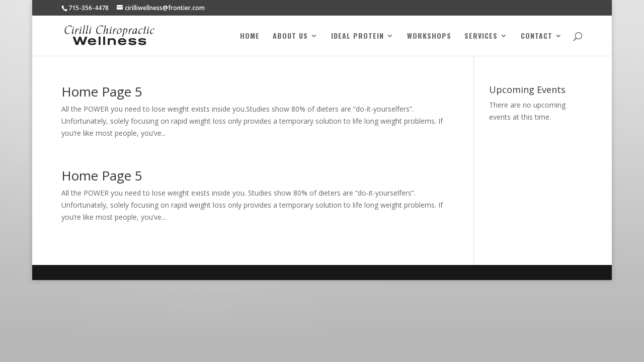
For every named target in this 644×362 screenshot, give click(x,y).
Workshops (429, 36)
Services (481, 36)
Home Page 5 (102, 92)
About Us (290, 36)
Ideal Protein (357, 36)
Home (250, 36)
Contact (537, 36)
